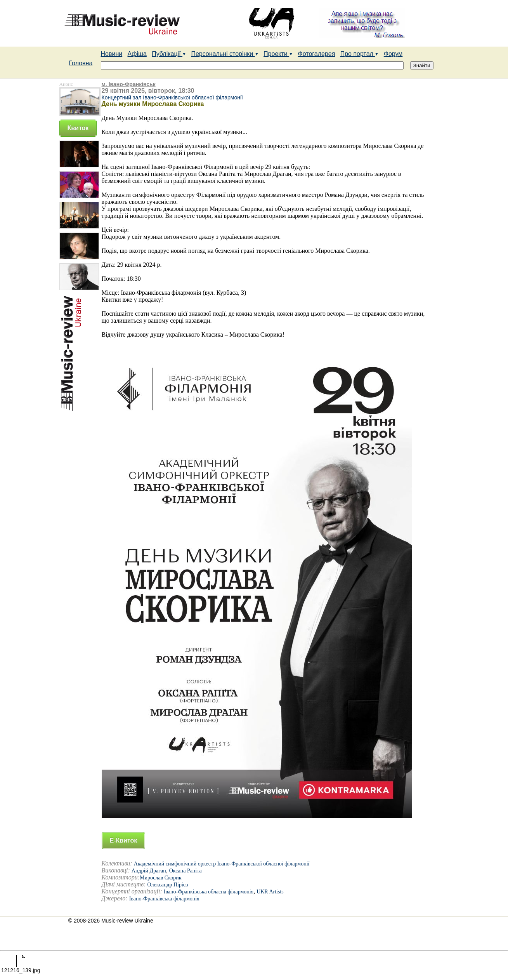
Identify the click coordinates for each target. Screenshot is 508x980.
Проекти (278, 54)
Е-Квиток (124, 840)
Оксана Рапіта (186, 871)
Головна (81, 63)
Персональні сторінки (225, 54)
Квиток (78, 128)
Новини (112, 54)
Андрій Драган (149, 871)
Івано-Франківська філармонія (164, 899)
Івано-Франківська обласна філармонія (209, 892)
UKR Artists (270, 892)
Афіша (137, 54)
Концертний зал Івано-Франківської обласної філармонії (172, 97)
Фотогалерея (317, 54)
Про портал (360, 54)
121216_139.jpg (21, 968)
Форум (393, 54)
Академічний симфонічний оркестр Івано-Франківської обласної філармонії (222, 864)
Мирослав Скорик (161, 878)
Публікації (169, 54)
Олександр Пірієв (167, 885)
